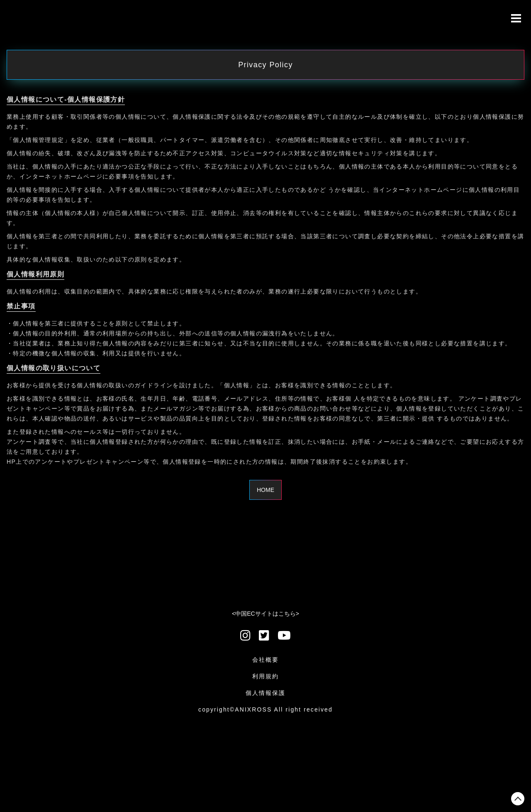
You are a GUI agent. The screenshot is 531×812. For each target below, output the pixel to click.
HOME (265, 490)
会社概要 (265, 660)
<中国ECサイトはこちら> (265, 614)
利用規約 (265, 676)
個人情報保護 (266, 693)
